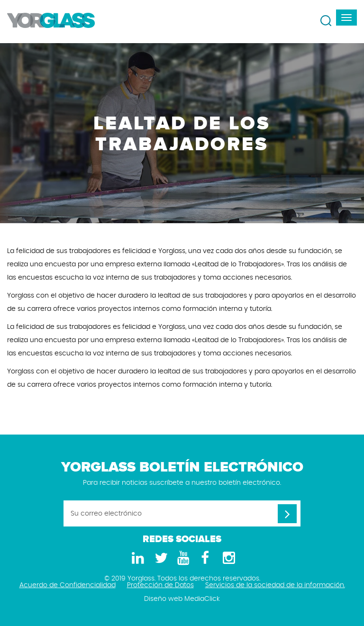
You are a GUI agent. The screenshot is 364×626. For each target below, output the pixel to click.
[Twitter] (159, 558)
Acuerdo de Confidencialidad (68, 585)
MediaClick (202, 599)
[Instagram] (227, 558)
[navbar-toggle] (346, 18)
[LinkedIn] (136, 558)
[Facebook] (205, 558)
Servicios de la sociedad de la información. (275, 585)
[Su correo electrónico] (182, 513)
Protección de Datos (160, 585)
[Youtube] (182, 558)
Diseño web (163, 599)
